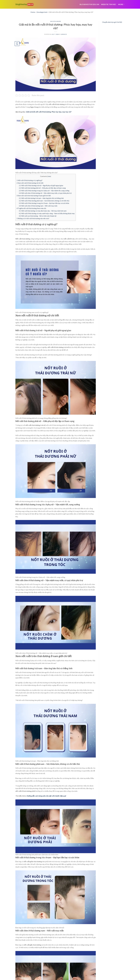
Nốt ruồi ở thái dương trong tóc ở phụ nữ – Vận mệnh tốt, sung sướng (44, 191)
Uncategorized (42, 12)
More (121, 4)
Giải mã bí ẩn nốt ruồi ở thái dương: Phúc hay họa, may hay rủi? (49, 112)
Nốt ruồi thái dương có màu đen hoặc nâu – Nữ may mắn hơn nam (43, 211)
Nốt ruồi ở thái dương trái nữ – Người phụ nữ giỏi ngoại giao (41, 185)
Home (33, 12)
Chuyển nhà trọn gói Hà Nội (112, 22)
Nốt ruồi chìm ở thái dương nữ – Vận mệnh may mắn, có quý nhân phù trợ (45, 193)
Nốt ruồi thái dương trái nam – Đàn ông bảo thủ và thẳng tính (41, 198)
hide (49, 176)
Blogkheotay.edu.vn (89, 4)
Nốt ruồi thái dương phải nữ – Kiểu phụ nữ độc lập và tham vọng (42, 188)
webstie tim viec (109, 4)
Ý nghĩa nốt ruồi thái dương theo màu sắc (31, 208)
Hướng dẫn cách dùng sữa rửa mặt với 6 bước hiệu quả (46, 796)
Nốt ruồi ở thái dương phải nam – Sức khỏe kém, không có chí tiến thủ (44, 201)
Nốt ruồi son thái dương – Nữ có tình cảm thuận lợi (38, 216)
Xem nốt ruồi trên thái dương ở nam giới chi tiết (34, 196)
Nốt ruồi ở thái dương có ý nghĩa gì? (30, 180)
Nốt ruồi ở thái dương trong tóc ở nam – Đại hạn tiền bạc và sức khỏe (44, 203)
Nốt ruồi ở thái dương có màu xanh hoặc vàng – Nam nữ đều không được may (47, 213)
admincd (64, 34)
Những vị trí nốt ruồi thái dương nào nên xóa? (33, 218)
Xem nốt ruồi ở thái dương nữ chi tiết (30, 183)
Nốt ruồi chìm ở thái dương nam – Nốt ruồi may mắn (38, 206)
